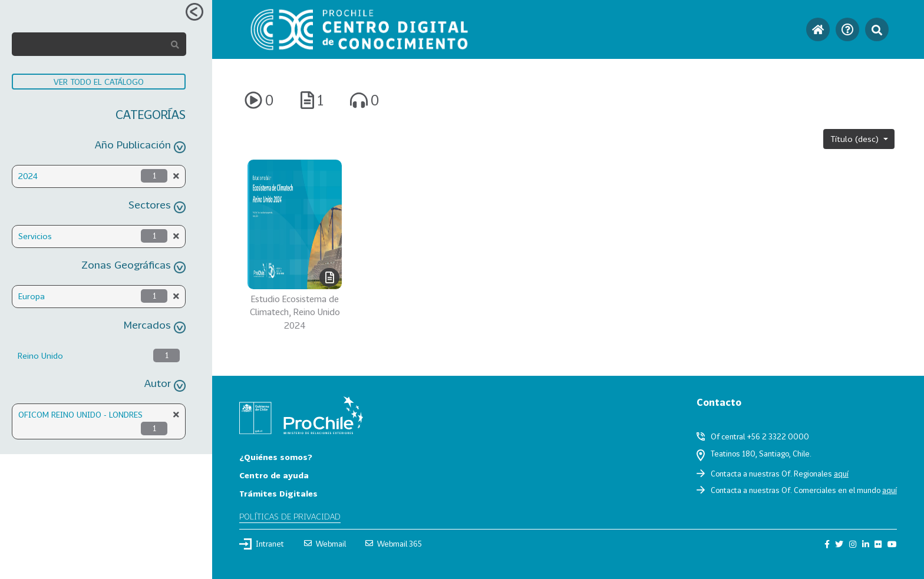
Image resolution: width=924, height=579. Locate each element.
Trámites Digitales (278, 493)
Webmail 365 (394, 544)
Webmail (325, 544)
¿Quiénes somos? (276, 457)
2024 (28, 176)
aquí (841, 474)
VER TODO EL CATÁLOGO (99, 82)
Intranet (262, 544)
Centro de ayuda (274, 475)
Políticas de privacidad (290, 516)
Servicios (35, 236)
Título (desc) (856, 139)
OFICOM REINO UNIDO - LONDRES (80, 414)
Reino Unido (40, 355)
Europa (32, 296)
